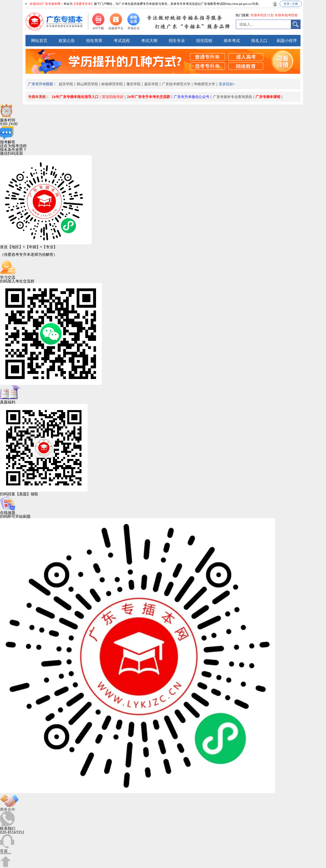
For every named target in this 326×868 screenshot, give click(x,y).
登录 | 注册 (291, 4)
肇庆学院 (133, 84)
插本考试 (232, 40)
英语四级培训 (113, 97)
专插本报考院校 (286, 15)
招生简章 (94, 40)
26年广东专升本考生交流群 (148, 97)
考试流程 (122, 40)
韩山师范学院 (87, 84)
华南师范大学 (205, 84)
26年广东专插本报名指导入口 (75, 97)
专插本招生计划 (262, 15)
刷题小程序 (287, 40)
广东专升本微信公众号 (192, 97)
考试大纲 (149, 40)
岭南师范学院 (112, 84)
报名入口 (259, 40)
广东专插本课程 (268, 97)
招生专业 (177, 40)
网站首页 (39, 40)
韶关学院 (66, 84)
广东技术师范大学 (176, 84)
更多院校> (227, 84)
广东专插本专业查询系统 (233, 97)
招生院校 (204, 40)
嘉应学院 (151, 84)
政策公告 (67, 40)
